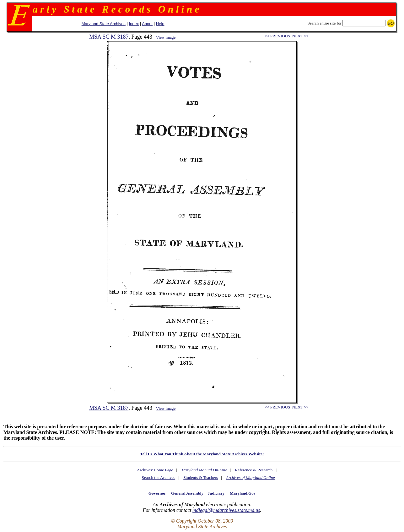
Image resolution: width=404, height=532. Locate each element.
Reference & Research (254, 470)
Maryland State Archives (104, 24)
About (147, 24)
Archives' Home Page (155, 470)
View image (166, 37)
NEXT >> (300, 36)
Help (160, 24)
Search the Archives (159, 477)
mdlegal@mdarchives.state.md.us (226, 510)
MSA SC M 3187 (109, 37)
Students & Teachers (201, 477)
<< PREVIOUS (277, 36)
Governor (157, 493)
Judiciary (216, 493)
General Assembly (187, 493)
